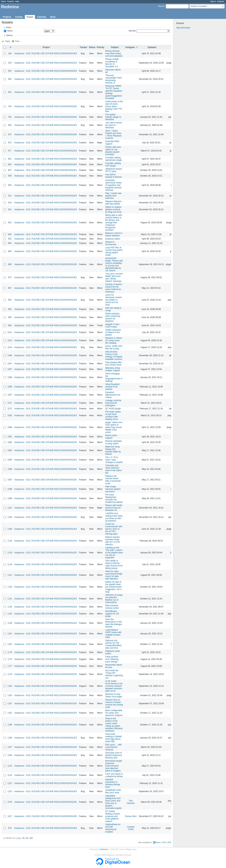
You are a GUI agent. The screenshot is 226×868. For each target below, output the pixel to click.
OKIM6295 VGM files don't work (113, 791)
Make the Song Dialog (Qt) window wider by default (113, 450)
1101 (10, 508)
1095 (10, 460)
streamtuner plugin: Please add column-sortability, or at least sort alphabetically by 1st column (114, 264)
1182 (10, 686)
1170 (10, 652)
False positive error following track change (112, 659)
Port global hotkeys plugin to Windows (113, 117)
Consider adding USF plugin (113, 164)
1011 (10, 332)
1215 (10, 766)
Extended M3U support (112, 143)
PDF (169, 842)
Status (10, 31)
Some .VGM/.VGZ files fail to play (114, 347)
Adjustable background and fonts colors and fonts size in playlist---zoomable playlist (113, 802)
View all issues (183, 28)
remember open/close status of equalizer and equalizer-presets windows (113, 185)
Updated (152, 47)
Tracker (83, 47)
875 (10, 143)
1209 (10, 755)
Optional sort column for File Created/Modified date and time (113, 644)
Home (3, 1)
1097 (10, 480)
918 (10, 203)
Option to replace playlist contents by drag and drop (113, 209)
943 (10, 223)
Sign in (213, 1)
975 (10, 828)
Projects (11, 1)
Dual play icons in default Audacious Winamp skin (114, 755)
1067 (10, 395)
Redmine (104, 849)
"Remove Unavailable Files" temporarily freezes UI (114, 79)
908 (10, 176)
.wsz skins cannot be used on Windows (114, 125)
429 (10, 63)
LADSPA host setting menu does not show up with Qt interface (114, 517)
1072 (10, 409)
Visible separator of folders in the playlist (113, 332)
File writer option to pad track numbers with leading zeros (113, 415)
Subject (115, 47)
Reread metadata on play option (113, 442)
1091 (10, 437)
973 (10, 277)
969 (10, 264)
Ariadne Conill (131, 828)
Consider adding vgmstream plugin (114, 159)
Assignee (130, 47)
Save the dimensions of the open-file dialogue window (114, 623)
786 (10, 117)
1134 (10, 607)
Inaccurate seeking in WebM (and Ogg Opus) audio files (113, 738)
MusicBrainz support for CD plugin (112, 614)
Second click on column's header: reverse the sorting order (114, 704)
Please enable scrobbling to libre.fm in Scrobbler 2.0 (112, 63)
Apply (8, 41)
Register (221, 1)
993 (10, 300)
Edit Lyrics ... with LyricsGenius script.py (113, 747)
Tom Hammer (131, 802)
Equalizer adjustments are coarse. (113, 395)
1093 (10, 450)
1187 (10, 704)
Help (17, 1)
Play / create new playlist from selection (113, 196)
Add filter (132, 31)
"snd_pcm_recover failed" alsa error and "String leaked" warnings (114, 277)
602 (10, 92)
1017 (10, 816)
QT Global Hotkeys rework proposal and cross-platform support (113, 816)
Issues (30, 17)
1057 (10, 369)
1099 (10, 498)
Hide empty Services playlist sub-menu (113, 489)
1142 (10, 614)
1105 (10, 517)
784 (10, 106)
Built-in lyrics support (111, 437)
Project (46, 47)
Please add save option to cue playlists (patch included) (113, 151)
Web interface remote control (112, 607)
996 (10, 317)
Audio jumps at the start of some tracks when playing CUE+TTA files (114, 106)
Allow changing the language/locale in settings (114, 377)
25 (23, 838)
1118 (10, 553)
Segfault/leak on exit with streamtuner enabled (113, 828)
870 (10, 134)
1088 (10, 427)
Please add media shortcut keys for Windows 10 (114, 508)
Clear (17, 41)
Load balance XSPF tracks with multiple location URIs (113, 634)
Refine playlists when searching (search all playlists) (113, 317)
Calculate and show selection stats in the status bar (113, 469)
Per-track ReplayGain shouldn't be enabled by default (114, 498)
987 (10, 288)
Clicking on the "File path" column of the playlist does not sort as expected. (114, 553)
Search (161, 6)
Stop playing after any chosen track (113, 364)
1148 (10, 623)
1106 (10, 529)
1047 (10, 364)
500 (10, 71)
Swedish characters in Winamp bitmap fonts (113, 783)
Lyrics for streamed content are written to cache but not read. (113, 300)
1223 (10, 791)
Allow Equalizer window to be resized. (112, 387)
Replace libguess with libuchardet (113, 203)
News (53, 17)
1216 (10, 775)
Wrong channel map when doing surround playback (114, 53)
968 (10, 251)
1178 (10, 674)
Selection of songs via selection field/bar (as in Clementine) (114, 599)
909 (10, 185)
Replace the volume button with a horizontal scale (113, 480)
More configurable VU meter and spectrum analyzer (114, 713)
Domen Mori (131, 816)
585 (10, 79)
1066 (10, 387)
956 (10, 243)
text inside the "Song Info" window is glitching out (114, 674)
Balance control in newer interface (114, 234)
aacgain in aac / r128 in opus (113, 325)
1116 (10, 541)
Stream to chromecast (111, 243)
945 (10, 234)
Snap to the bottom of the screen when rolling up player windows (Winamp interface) (114, 725)
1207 (10, 747)
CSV (164, 842)
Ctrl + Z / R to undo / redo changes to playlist (114, 460)
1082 (10, 415)
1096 (10, 469)
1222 (10, 783)
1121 (10, 575)
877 (10, 151)
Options (9, 35)
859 (10, 125)
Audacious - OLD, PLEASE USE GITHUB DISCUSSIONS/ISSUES (46, 53)
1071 (10, 403)
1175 (10, 659)
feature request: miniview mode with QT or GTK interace (113, 541)
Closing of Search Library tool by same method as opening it (114, 288)
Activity (19, 17)
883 (10, 164)
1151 (10, 634)
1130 (10, 587)
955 (10, 239)
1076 (10, 802)
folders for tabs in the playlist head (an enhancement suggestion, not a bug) (113, 587)
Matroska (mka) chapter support (113, 369)
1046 (10, 355)
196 (10, 53)
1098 (10, 489)
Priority (100, 47)
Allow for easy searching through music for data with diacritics (114, 575)
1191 (10, 713)
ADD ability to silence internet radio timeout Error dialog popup (114, 564)
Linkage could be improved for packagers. (113, 403)
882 (10, 159)
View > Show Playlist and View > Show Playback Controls (113, 134)
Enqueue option (113, 239)
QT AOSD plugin (113, 409)
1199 (10, 738)
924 (10, 209)
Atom (158, 842)
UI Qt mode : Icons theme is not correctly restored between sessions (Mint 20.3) (114, 686)
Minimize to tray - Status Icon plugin (114, 695)
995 (10, 309)
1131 (10, 599)
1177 (10, 666)
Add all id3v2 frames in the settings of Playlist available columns (114, 355)
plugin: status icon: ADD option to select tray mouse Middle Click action (114, 427)
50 (27, 838)
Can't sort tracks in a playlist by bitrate (114, 775)
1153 (10, 644)
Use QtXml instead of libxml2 (113, 176)
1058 (10, 377)
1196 (10, 725)
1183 (10, 695)
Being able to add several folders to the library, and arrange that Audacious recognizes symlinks (113, 223)
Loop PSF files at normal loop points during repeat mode (114, 251)
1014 (10, 347)
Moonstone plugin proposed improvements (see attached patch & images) (114, 766)
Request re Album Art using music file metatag (114, 340)
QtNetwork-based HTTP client (113, 170)
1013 (10, 340)
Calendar (42, 17)
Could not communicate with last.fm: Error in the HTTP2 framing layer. (114, 529)
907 (10, 170)
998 (10, 325)
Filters (9, 27)
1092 (10, 442)
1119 (10, 564)
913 (10, 196)
